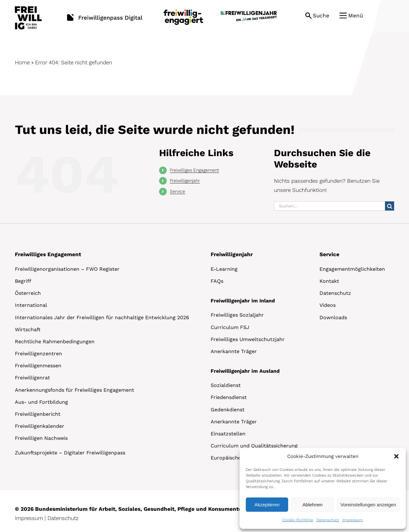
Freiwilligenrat (32, 378)
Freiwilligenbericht (38, 414)
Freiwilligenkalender (40, 426)
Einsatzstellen (228, 434)
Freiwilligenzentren (38, 354)
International (31, 305)
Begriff (23, 281)
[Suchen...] (329, 206)
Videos (328, 305)
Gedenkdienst (228, 410)
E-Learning (224, 269)
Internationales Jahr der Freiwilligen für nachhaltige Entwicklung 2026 (102, 317)
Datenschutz (328, 520)
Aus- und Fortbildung (41, 402)
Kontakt (329, 281)
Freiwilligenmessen (38, 366)
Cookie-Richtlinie (298, 520)
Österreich (28, 293)
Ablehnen (312, 505)
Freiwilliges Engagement (194, 170)
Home (22, 62)
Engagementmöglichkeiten (352, 269)
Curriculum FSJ (230, 327)
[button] (396, 456)
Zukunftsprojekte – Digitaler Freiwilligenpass (70, 453)
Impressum (353, 520)
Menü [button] (356, 16)
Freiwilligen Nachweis (41, 438)
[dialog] (323, 488)
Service (177, 191)
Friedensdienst (229, 397)
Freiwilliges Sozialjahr (237, 315)
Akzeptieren (267, 505)
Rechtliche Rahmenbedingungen (55, 342)
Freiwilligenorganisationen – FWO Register (67, 269)
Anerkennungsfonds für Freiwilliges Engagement (74, 390)
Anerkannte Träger (234, 351)
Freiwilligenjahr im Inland (243, 301)
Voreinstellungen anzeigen (368, 505)
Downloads (333, 317)
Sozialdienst (226, 385)
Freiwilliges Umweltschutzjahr (248, 339)
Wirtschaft (28, 329)
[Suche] (390, 206)
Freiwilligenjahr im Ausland (245, 371)
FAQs (217, 281)
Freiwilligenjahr (185, 180)
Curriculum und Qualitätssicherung (254, 446)
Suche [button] (321, 16)
